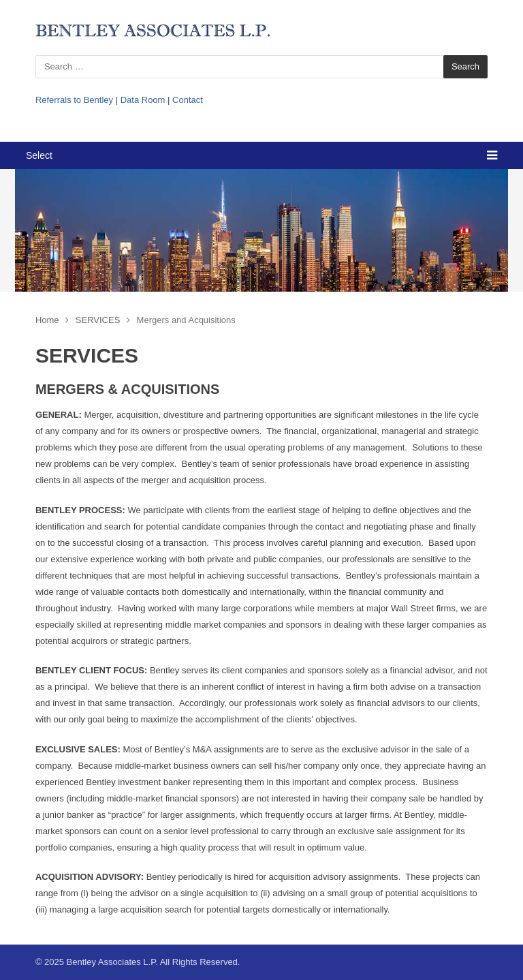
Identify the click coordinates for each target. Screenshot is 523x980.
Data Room (143, 100)
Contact (188, 100)
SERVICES (98, 320)
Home (47, 320)
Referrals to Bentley (74, 100)
